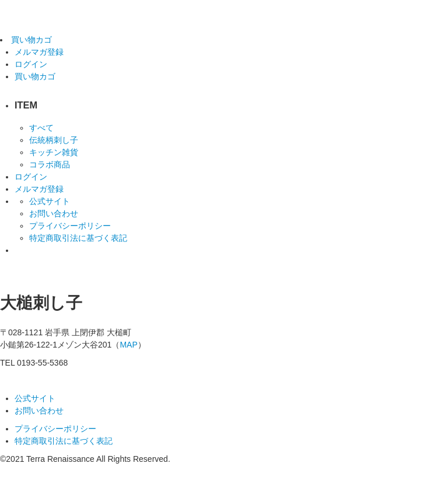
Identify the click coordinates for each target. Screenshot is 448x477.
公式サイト (50, 201)
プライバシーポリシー (70, 226)
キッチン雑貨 (54, 152)
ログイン (31, 64)
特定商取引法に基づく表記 (78, 238)
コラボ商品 (50, 164)
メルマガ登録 (39, 189)
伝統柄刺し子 (54, 140)
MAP (128, 345)
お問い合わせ (54, 213)
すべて (41, 128)
